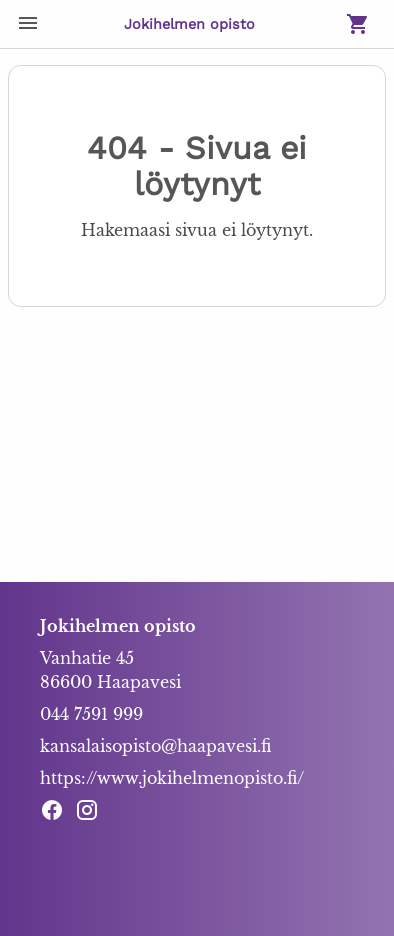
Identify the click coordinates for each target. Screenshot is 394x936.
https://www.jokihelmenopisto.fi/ (172, 778)
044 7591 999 (91, 714)
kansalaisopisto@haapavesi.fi (155, 746)
